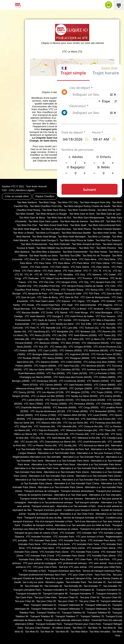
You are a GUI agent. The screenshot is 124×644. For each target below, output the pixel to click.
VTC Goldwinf (108, 301)
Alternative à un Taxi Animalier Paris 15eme (85, 480)
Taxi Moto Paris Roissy (54, 210)
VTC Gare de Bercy (47, 297)
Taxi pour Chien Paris (45, 597)
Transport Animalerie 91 (55, 590)
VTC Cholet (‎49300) (77, 411)
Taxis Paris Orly (103, 575)
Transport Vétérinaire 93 (98, 605)
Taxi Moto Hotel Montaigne (72, 237)
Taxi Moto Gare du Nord (82, 214)
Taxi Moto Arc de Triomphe (96, 256)
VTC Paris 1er (32, 259)
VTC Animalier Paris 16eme (70, 556)
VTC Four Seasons (105, 316)
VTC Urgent (78, 301)
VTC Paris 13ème (59, 267)
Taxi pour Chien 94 (25, 601)
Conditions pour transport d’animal (81, 510)
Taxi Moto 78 (94, 628)
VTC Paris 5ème (107, 259)
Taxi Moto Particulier (60, 244)
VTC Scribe (47, 313)
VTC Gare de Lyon (25, 297)
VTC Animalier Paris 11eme (85, 552)
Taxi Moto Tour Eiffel (70, 256)
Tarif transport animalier (87, 503)
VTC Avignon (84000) (45, 366)
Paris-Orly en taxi (54, 578)
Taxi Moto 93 (32, 632)
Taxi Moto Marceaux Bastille (76, 233)
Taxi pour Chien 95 (46, 601)
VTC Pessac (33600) (56, 404)
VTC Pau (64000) (55, 373)
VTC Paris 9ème (81, 263)
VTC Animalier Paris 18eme (101, 556)
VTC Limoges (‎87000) (80, 347)
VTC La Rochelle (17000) (102, 373)
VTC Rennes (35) (106, 332)
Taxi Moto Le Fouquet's (48, 233)
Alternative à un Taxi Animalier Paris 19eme (60, 487)
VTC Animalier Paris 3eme (72, 540)
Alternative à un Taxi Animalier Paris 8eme (82, 468)
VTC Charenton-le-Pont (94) (54, 434)
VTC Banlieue (101, 278)
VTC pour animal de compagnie (39, 563)
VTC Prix (32, 282)
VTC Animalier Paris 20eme (59, 559)
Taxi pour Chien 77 (68, 601)
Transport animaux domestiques (77, 491)
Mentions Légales (25, 190)
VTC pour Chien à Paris (80, 575)
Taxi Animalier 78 (112, 586)
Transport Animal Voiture (33, 499)
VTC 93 (19, 275)
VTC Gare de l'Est (69, 297)
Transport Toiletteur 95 (42, 616)
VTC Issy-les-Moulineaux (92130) (48, 411)
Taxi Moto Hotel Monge (44, 237)
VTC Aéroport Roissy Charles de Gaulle (82, 286)
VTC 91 (107, 271)
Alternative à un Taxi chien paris (71, 495)
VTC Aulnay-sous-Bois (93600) (99, 362)
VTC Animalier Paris (64, 537)
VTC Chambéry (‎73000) (108, 404)
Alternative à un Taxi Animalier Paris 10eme (66, 472)
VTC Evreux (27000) (45, 415)
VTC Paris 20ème (72, 271)
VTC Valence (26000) (56, 389)
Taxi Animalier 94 (53, 586)
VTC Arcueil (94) (29, 442)
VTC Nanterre (94, 275)
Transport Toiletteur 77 (67, 616)
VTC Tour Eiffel (83, 324)
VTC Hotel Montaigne (101, 313)
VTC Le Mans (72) (95, 339)
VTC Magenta (105, 305)
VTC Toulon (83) (107, 335)
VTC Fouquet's (113, 309)
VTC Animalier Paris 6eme (56, 544)
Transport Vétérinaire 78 (98, 609)
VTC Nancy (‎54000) (53, 358)
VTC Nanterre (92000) (47, 362)
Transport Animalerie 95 (55, 594)
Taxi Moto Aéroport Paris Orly (95, 202)
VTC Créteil (109, 275)
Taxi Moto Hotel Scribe (104, 233)
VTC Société (65, 320)
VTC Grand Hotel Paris (48, 305)
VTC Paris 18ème (31, 271)
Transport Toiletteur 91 (48, 613)
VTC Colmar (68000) (105, 385)
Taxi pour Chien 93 (111, 597)
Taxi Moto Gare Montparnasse (89, 218)
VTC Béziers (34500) (98, 381)
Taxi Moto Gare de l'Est (59, 218)
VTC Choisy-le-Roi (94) (91, 427)
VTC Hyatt (67, 305)
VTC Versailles (65, 275)
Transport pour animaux (109, 491)
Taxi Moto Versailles (100, 632)
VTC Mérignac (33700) (77, 392)
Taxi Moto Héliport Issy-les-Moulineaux (56, 248)
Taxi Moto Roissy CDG (109, 210)
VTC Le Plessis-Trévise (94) (42, 446)
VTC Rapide (93, 301)
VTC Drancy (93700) (24, 392)
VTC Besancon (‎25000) (46, 343)
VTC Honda (28, 305)
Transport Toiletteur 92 (73, 613)
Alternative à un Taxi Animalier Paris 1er (83, 457)
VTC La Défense (40, 324)
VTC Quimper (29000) (81, 389)
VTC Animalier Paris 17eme (40, 556)
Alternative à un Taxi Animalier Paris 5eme (53, 465)
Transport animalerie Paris (27, 590)
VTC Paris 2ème (50, 259)
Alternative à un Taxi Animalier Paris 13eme (98, 476)
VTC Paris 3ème (69, 259)
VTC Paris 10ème (100, 263)
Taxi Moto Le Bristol (24, 233)
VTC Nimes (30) (58, 347)
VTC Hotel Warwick (35, 316)
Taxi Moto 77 (79, 628)
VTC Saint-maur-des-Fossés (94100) (73, 377)
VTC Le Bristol (79, 309)
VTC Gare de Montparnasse (95, 297)
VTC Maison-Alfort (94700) (72, 415)
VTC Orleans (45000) (71, 351)
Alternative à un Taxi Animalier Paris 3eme (67, 461)
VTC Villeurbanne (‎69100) (95, 343)
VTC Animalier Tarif (87, 533)
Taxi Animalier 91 (97, 582)
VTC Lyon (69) (70, 328)
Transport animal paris (43, 506)
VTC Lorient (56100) (32, 400)
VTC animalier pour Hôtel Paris (105, 567)
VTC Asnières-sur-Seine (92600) (99, 370)
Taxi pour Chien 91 (68, 597)
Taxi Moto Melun (79, 632)
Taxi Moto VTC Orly (68, 202)
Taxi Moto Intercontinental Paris (104, 225)
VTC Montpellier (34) (62, 332)
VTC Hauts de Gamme (44, 320)
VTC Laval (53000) (98, 415)
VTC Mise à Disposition (103, 320)
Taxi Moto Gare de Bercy (32, 218)
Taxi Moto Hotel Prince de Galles (77, 240)
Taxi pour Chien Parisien (38, 628)
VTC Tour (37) (41, 347)
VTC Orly (84, 282)
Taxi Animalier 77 (92, 586)
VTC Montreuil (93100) (93, 366)
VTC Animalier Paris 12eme (70, 548)
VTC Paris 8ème (61, 263)
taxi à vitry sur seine (33, 582)
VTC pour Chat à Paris (45, 567)
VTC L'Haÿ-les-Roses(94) (45, 430)
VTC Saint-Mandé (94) (58, 438)
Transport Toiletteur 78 (92, 616)
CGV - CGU (8, 190)
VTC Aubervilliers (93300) (108, 389)
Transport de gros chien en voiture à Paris (36, 533)
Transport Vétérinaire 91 (44, 605)
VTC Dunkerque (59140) (44, 381)
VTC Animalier (67, 533)
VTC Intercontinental (85, 305)
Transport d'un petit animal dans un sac (100, 529)
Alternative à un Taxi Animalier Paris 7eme (36, 468)
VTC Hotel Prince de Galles (79, 316)
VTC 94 (28, 275)
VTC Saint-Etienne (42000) (82, 335)
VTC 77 (87, 271)
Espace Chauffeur (45, 196)
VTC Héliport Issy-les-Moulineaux (58, 278)
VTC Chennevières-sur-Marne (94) (58, 442)
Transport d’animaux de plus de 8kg (43, 518)
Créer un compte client (17, 196)
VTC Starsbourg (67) (39, 332)
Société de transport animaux (43, 514)
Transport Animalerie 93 (109, 590)
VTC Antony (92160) (110, 396)
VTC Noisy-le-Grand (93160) (90, 400)
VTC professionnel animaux (72, 563)
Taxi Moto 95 (62, 632)
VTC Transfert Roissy (72, 290)
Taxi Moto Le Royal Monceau (56, 229)
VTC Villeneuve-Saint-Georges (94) (79, 430)
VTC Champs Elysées (58, 309)
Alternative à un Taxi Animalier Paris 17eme (77, 484)
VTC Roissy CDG (94, 290)
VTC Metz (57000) (70, 343)
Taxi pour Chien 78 (89, 601)
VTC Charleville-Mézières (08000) (33, 408)
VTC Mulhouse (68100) (96, 351)
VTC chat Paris (102, 559)
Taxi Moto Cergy (47, 202)
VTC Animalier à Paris (34, 571)
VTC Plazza (38, 309)
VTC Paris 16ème (100, 267)
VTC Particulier (31, 278)
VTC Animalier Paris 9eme (40, 548)
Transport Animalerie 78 (109, 594)
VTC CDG (110, 286)
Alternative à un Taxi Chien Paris (77, 514)
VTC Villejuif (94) (23, 427)
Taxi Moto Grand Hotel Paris (54, 225)
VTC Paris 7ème (42, 263)
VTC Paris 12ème (39, 267)
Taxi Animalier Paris (76, 582)
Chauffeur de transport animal (38, 525)
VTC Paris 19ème (52, 271)
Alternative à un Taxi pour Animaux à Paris (99, 453)
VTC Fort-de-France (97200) (106, 354)
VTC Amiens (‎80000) (25, 351)
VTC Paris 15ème (80, 267)
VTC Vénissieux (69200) (81, 404)
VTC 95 (38, 275)
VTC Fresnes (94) (79, 434)
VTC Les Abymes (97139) (50, 392)
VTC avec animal (98, 563)
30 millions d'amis (61, 628)
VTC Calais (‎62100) (77, 373)
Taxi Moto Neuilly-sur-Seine (43, 256)
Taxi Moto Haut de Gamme (74, 221)
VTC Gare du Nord (111, 294)
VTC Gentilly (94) (68, 446)
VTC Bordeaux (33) (85, 332)
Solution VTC (9, 186)
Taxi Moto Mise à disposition (46, 252)
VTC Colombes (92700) (67, 370)
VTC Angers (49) (40, 339)
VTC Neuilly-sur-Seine (62, 324)
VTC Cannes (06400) (51, 385)
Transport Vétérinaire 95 (44, 609)
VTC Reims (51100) (40, 335)
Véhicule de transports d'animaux (35, 495)
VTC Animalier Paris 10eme (101, 548)
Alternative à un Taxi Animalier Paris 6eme (99, 465)
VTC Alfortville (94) (67, 427)
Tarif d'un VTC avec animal (73, 567)
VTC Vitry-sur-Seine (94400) (39, 370)
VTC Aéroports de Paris (35, 294)
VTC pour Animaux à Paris (90, 537)
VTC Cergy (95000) (88, 408)
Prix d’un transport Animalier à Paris (54, 522)
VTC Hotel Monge (79, 313)
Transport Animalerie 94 (28, 594)
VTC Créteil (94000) (71, 362)
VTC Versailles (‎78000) (103, 358)
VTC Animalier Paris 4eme (102, 540)
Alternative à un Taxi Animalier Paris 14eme (38, 480)
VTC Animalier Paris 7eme (86, 544)
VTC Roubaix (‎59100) (29, 358)
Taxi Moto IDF (97, 221)
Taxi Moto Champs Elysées (107, 229)
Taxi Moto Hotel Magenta (26, 229)
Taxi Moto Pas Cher (27, 225)
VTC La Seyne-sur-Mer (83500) (47, 396)
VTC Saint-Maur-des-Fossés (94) (98, 419)
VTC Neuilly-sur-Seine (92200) (82, 396)
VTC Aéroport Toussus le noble (65, 294)
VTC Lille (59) (59, 335)
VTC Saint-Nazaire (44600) (78, 385)
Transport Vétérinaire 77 (71, 609)
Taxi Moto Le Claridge (99, 237)
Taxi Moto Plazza (82, 229)
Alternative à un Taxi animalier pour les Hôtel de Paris (83, 525)
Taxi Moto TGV (86, 248)
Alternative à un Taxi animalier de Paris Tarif (66, 449)
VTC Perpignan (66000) (77, 358)
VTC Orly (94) (38, 438)
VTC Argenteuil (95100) (77, 354)
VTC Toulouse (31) (89, 328)
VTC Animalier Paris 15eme (54, 552)
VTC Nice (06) (108, 328)
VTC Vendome (96, 309)
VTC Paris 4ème (88, 259)
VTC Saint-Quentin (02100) (59, 400)
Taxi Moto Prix (114, 221)
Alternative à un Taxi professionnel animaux (50, 503)
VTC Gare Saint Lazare (42, 301)
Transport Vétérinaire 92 (71, 605)
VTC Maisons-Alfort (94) (49, 423)
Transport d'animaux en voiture (62, 529)
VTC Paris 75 (32, 328)
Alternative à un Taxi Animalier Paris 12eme (51, 476)
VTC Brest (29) (76, 339)
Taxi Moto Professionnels (34, 244)
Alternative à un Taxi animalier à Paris (76, 506)
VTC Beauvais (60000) (64, 408)
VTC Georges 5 (55, 316)
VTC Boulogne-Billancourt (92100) (45, 354)
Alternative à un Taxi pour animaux (65, 499)
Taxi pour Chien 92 (90, 597)
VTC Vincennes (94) (45, 427)
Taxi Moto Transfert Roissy (82, 210)
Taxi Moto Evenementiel (75, 252)
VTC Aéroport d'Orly (66, 282)
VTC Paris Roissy (50, 290)
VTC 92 (117, 271)
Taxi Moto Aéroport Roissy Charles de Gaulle (87, 206)
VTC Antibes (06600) (105, 377)
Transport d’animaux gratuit (47, 510)
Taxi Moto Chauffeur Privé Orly (46, 206)
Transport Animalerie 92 (82, 590)
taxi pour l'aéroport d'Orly (79, 578)
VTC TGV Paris (91, 294)
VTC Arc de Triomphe (104, 324)
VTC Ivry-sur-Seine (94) (76, 423)
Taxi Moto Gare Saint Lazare (43, 221)
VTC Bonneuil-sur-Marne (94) (94, 446)
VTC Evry (80, 275)
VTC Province (85, 278)
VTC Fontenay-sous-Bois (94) (105, 423)
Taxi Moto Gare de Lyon (109, 214)
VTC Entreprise (81, 320)
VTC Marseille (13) (50, 328)
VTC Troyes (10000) (102, 392)
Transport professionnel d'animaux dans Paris (42, 575)
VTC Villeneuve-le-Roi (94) (86, 438)
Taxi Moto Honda (98, 252)
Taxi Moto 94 (47, 632)
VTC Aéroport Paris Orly (103, 282)
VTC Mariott (61, 313)
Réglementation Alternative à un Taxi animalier (37, 457)
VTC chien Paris (83, 559)
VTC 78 (97, 271)
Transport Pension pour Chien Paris (82, 624)
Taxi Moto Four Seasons (108, 240)
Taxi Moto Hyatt (78, 225)
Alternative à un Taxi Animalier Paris (56, 453)
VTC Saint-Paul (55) (69, 366)
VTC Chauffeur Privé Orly (47, 286)
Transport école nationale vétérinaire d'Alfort (67, 620)
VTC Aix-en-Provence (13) (107, 347)
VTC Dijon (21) (58, 339)
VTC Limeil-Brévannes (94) (92, 442)
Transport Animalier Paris (49, 624)
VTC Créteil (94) (71, 419)
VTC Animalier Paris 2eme (43, 540)
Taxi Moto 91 (109, 628)
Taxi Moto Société (25, 214)
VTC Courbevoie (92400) (72, 381)
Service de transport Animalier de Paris (83, 518)
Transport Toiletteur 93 (99, 613)
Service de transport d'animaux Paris (102, 571)
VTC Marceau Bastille (28, 313)
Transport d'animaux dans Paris (64, 571)
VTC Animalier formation (39, 537)
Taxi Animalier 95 (73, 586)
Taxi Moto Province (106, 248)
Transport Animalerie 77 (82, 594)
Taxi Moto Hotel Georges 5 (44, 240)
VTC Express (63, 301)
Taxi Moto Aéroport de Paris (86, 244)
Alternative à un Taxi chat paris (105, 495)
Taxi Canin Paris (24, 597)
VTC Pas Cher (47, 282)
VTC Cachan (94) (100, 434)
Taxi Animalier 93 (34, 586)
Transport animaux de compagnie (41, 491)
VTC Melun (50, 275)
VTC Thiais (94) (107, 430)
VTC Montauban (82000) (103, 411)
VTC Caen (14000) (48, 351)
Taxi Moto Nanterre (27, 202)
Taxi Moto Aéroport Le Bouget (52, 214)
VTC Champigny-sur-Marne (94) (43, 419)
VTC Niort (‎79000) (34, 404)
